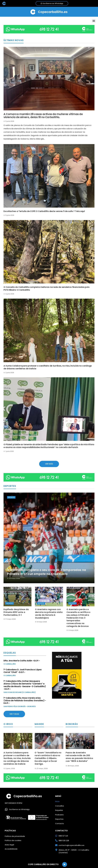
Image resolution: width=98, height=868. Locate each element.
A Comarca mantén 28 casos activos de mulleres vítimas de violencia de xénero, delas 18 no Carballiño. (43, 116)
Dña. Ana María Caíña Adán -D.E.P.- (22, 661)
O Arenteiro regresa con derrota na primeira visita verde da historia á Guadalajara (49, 614)
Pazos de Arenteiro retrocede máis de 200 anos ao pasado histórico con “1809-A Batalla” (79, 757)
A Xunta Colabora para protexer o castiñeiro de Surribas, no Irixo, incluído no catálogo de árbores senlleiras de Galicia (48, 367)
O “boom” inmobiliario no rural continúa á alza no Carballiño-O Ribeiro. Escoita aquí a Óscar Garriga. (48, 758)
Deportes (11, 497)
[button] (94, 21)
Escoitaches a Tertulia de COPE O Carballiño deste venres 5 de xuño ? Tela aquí (44, 211)
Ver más (49, 464)
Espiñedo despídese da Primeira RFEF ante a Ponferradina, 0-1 (16, 612)
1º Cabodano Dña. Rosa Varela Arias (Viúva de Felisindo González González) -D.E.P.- (25, 701)
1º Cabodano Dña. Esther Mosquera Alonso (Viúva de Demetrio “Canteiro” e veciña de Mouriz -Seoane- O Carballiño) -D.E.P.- (25, 685)
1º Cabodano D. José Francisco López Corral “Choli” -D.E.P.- (23, 671)
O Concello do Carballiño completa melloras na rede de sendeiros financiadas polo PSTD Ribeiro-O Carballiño (47, 289)
